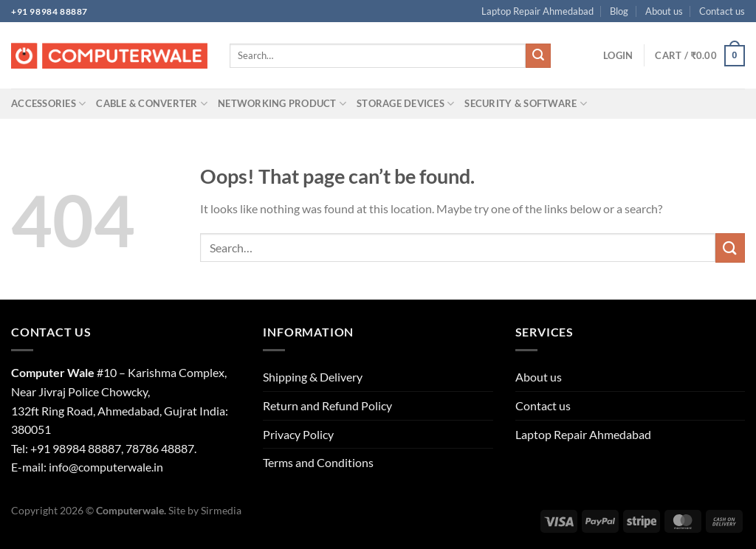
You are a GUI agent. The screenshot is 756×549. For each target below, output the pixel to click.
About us (664, 11)
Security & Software (525, 104)
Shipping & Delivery (313, 377)
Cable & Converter (152, 104)
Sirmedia (221, 510)
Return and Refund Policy (327, 405)
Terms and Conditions (318, 462)
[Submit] (538, 56)
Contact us (722, 11)
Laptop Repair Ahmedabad (537, 11)
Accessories (48, 104)
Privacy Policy (298, 434)
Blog (619, 11)
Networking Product (282, 104)
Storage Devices (405, 104)
